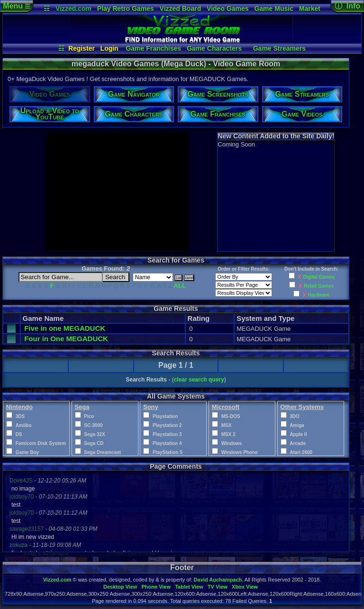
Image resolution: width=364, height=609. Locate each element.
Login (109, 48)
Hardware (319, 295)
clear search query (199, 380)
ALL (180, 286)
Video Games (227, 9)
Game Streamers (279, 48)
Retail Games (319, 286)
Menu (16, 6)
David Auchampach (218, 580)
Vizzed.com (73, 9)
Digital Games (319, 277)
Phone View (156, 587)
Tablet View (189, 587)
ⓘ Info (347, 6)
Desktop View (120, 587)
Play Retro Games (126, 9)
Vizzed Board (181, 9)
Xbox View (245, 587)
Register (82, 48)
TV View (218, 587)
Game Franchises (153, 48)
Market (310, 9)
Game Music (273, 9)
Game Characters (214, 48)
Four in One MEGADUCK (66, 339)
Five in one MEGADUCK (65, 328)
